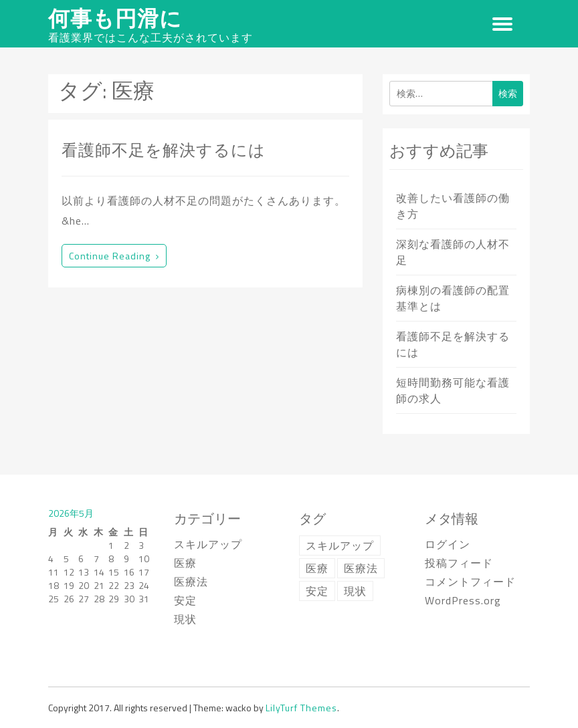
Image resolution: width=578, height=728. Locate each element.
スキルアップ (208, 544)
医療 (185, 563)
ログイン (448, 544)
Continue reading (114, 256)
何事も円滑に (115, 18)
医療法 (191, 582)
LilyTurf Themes (301, 708)
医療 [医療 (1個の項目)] (317, 568)
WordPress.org (463, 600)
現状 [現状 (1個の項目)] (355, 591)
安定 (185, 600)
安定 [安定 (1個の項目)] (317, 591)
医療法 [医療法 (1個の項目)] (361, 568)
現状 (185, 619)
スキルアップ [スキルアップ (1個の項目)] (340, 545)
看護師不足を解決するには (164, 150)
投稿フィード (459, 563)
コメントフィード (470, 582)
